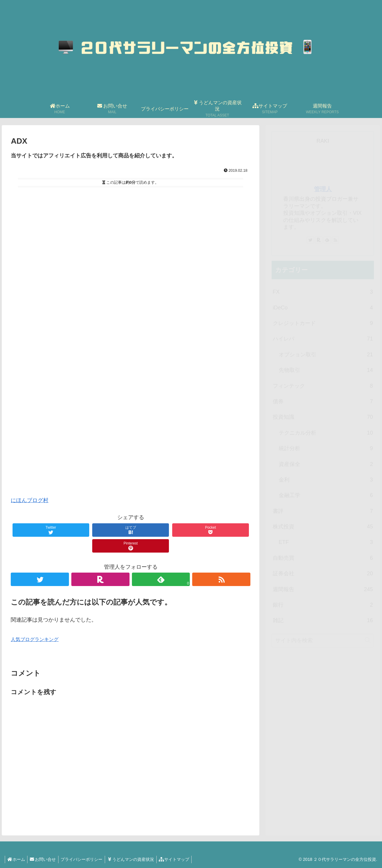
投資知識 (323, 417)
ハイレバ (323, 339)
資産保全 (326, 464)
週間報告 (323, 589)
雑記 (323, 620)
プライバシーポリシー (85, 859)
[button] (368, 640)
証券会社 (323, 573)
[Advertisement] (131, 390)
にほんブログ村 (30, 500)
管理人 (323, 189)
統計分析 (326, 448)
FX (323, 292)
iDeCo (323, 308)
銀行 (323, 605)
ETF (326, 542)
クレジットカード (323, 323)
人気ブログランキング (35, 639)
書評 (323, 511)
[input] (323, 641)
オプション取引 (326, 355)
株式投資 (323, 527)
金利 (326, 480)
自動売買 (323, 558)
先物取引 (326, 370)
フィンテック (323, 386)
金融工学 (326, 495)
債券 (323, 401)
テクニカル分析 (326, 433)
